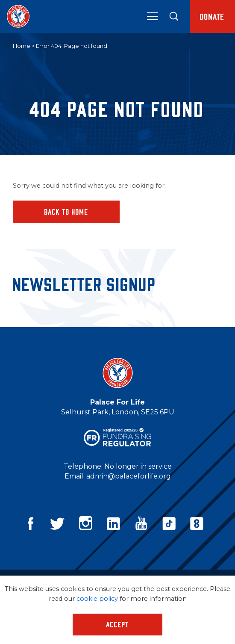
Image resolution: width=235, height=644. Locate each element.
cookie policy (97, 599)
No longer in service (138, 466)
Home (22, 46)
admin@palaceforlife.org (129, 476)
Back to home (66, 212)
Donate (212, 16)
